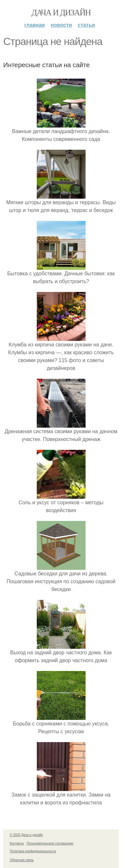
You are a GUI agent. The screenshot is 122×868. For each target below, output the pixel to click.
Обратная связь (22, 860)
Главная (35, 25)
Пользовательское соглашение (50, 843)
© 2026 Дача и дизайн (26, 835)
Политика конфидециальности (33, 851)
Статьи (86, 25)
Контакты (17, 843)
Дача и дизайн (61, 13)
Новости (61, 25)
